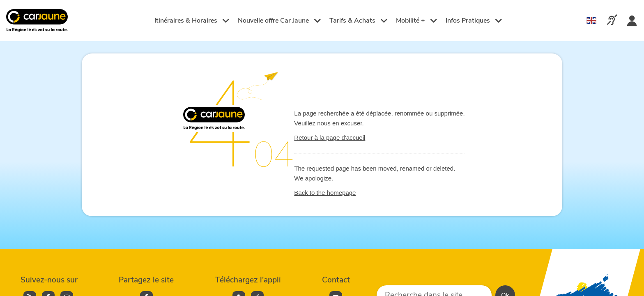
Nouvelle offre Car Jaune (279, 21)
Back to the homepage (325, 193)
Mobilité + (417, 21)
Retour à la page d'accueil (330, 138)
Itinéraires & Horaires (192, 21)
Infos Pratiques (474, 21)
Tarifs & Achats (359, 21)
